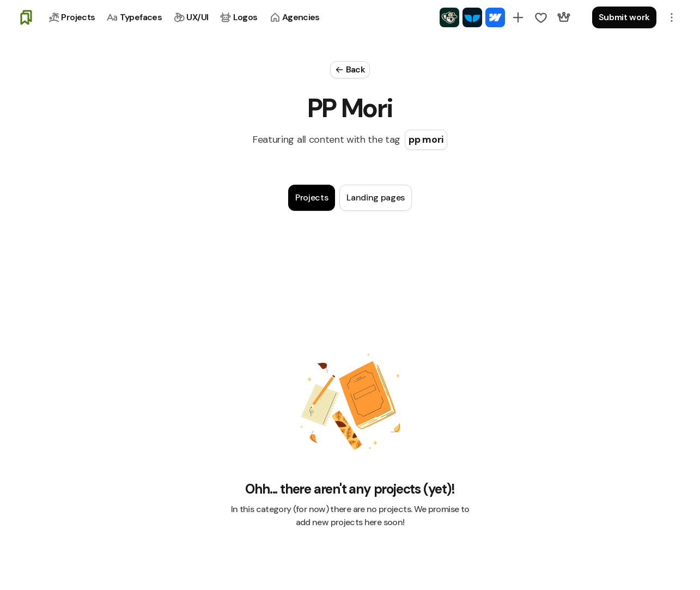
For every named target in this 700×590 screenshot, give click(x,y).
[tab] (312, 198)
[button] (672, 17)
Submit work (624, 17)
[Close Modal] (350, 70)
